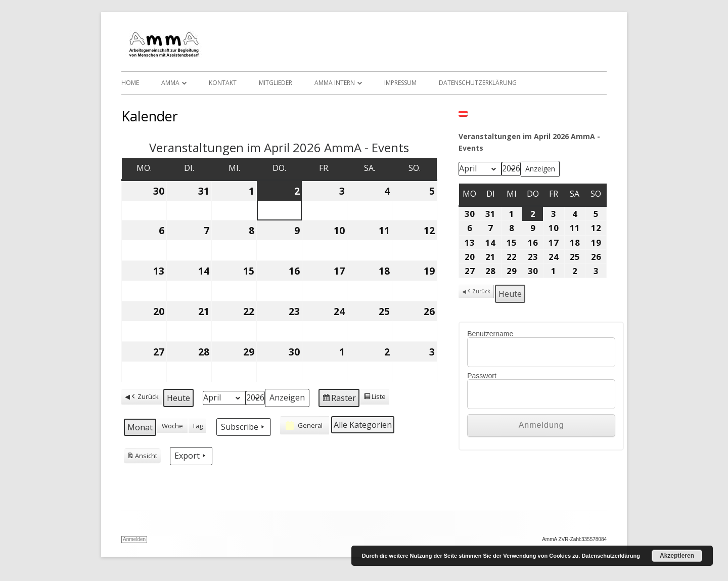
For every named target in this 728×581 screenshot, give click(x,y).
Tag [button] (197, 426)
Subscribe (244, 427)
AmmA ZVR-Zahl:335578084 (574, 539)
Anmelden (134, 539)
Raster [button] (339, 399)
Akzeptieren (677, 556)
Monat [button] (140, 427)
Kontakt (223, 83)
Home (130, 83)
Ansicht (142, 457)
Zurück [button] (144, 397)
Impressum (400, 83)
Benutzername (490, 334)
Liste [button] (375, 398)
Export (191, 456)
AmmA (170, 83)
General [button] (303, 425)
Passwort (482, 376)
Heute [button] (178, 398)
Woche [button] (172, 426)
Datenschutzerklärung (478, 83)
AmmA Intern (335, 83)
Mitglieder (276, 83)
